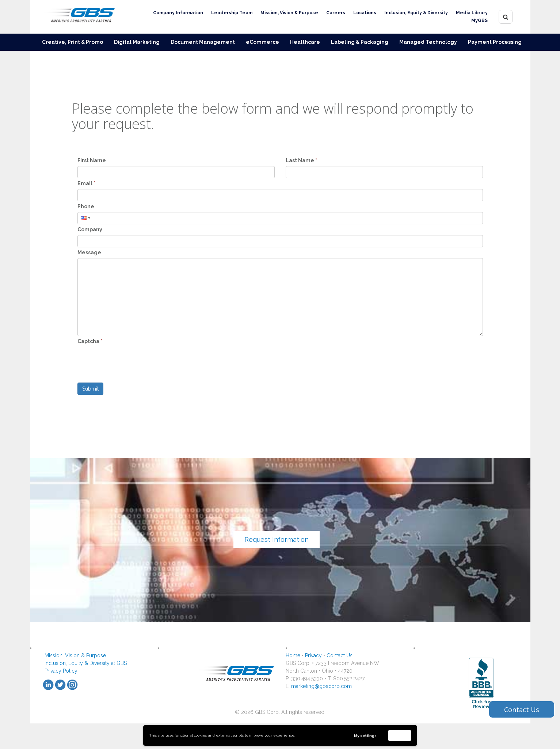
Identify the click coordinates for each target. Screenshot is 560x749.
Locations (365, 13)
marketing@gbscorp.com (321, 686)
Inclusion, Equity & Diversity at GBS (86, 663)
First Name (92, 160)
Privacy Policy (61, 671)
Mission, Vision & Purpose (289, 13)
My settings (365, 736)
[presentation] (133, 361)
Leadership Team (232, 13)
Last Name (301, 160)
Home (293, 655)
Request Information (277, 539)
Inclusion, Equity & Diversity (416, 13)
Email (86, 183)
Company (90, 229)
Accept (400, 735)
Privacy (313, 655)
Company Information (178, 13)
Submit (90, 389)
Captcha (90, 341)
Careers (336, 13)
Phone (86, 206)
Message (89, 252)
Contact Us (340, 655)
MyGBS (479, 20)
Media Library (472, 13)
